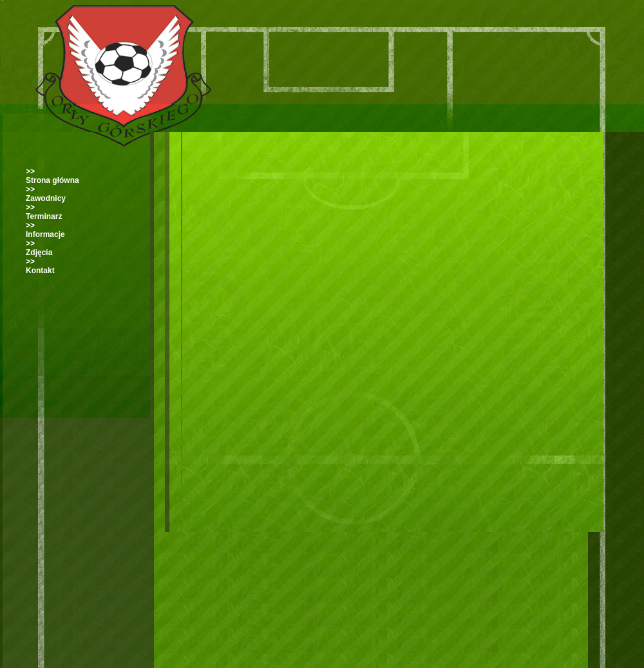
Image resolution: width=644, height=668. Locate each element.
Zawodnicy (46, 198)
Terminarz (44, 216)
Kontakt (40, 271)
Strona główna (52, 180)
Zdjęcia (39, 253)
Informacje (45, 234)
